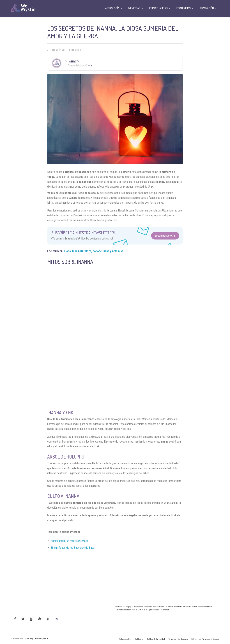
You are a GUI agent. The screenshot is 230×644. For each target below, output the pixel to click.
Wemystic (74, 61)
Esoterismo (184, 8)
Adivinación (207, 8)
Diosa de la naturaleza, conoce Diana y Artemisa (94, 251)
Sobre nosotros (126, 639)
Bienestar (58, 50)
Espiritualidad (158, 8)
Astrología (112, 8)
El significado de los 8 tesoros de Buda (73, 548)
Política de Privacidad (156, 639)
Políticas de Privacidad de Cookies (205, 639)
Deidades (75, 50)
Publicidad (139, 639)
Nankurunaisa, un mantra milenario (70, 541)
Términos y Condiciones (178, 639)
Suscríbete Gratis (165, 236)
